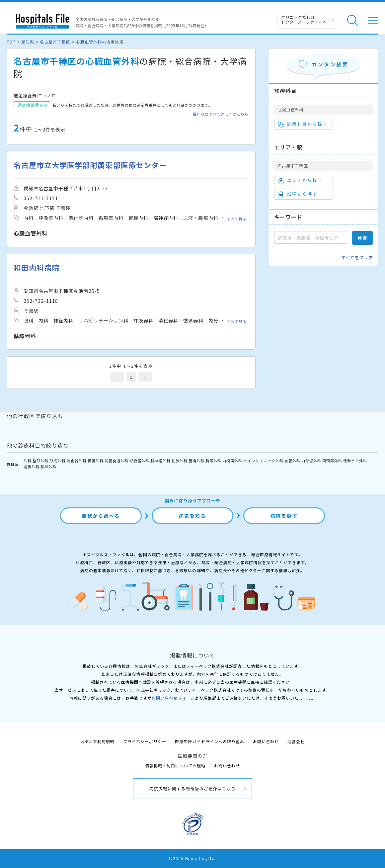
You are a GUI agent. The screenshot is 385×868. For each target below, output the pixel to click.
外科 (28, 461)
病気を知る (193, 516)
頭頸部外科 (332, 461)
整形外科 (40, 461)
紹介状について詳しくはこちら (221, 114)
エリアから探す (300, 180)
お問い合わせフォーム (173, 698)
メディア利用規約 (97, 741)
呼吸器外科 (139, 461)
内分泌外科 (311, 461)
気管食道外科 (116, 461)
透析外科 (32, 467)
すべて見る (237, 218)
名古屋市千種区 (55, 42)
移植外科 (48, 467)
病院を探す (284, 516)
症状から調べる (101, 516)
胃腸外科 (96, 461)
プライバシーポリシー (145, 741)
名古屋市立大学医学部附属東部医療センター (90, 165)
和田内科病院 (37, 267)
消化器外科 (77, 461)
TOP (11, 42)
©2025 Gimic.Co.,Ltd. (193, 858)
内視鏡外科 (232, 461)
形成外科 (57, 461)
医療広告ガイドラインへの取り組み (210, 741)
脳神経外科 (160, 461)
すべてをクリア (357, 258)
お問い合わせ (266, 741)
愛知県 (28, 42)
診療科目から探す (303, 124)
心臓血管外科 (89, 42)
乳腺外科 (180, 461)
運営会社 (296, 741)
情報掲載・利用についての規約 (175, 766)
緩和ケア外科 (355, 461)
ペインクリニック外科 (263, 461)
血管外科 (292, 461)
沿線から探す (298, 194)
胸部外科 (213, 461)
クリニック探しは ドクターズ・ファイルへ (304, 19)
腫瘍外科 (196, 461)
